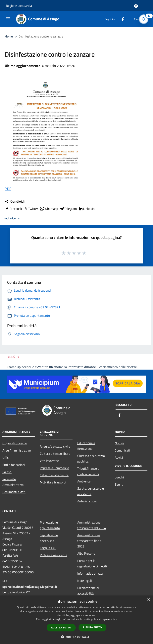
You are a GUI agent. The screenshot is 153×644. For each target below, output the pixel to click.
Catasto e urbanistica (54, 475)
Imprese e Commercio (54, 468)
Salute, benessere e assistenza (91, 491)
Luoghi (119, 477)
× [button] (149, 600)
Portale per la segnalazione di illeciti (92, 563)
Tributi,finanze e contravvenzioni (88, 471)
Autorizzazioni (87, 501)
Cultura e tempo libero (55, 454)
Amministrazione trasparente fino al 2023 (90, 541)
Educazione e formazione (86, 446)
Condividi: (15, 201)
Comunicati (122, 450)
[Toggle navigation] (8, 19)
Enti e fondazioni (14, 465)
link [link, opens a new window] (115, 619)
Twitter (31, 209)
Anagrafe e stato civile (55, 446)
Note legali (85, 581)
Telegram (68, 209)
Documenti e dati (14, 492)
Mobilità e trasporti (53, 482)
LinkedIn (86, 209)
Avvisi (119, 458)
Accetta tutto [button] (61, 628)
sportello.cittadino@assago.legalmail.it (30, 587)
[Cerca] (145, 19)
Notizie (120, 443)
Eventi (119, 484)
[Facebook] (121, 19)
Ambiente (84, 481)
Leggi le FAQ (48, 548)
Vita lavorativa (50, 461)
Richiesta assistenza (54, 555)
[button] (76, 637)
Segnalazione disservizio (49, 538)
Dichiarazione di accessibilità (88, 591)
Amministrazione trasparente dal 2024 (92, 525)
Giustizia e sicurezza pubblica (91, 459)
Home (9, 36)
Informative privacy (90, 573)
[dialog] (76, 620)
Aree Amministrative (17, 450)
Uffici (6, 458)
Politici (7, 472)
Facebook (13, 209)
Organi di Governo (15, 443)
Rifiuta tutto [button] (93, 627)
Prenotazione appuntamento (50, 525)
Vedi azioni (13, 219)
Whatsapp (49, 209)
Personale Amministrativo (13, 482)
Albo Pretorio (86, 553)
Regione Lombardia (19, 6)
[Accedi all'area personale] (136, 6)
